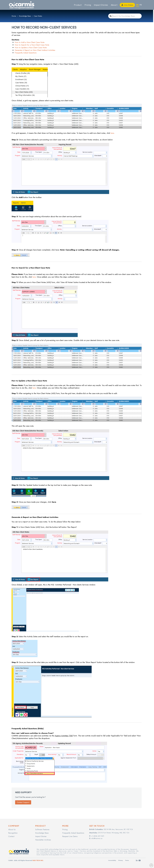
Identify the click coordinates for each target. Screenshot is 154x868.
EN (137, 5)
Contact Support (23, 802)
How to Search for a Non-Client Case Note (32, 45)
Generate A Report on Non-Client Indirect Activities (35, 50)
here (112, 133)
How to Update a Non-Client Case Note (31, 48)
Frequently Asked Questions (26, 53)
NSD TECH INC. (38, 860)
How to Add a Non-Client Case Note (30, 42)
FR (141, 5)
